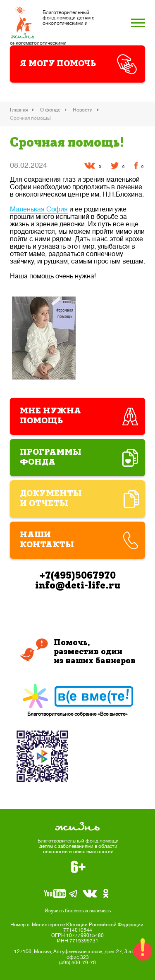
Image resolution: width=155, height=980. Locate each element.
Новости (83, 110)
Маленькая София (39, 209)
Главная (19, 110)
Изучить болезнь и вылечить (78, 911)
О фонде (50, 110)
